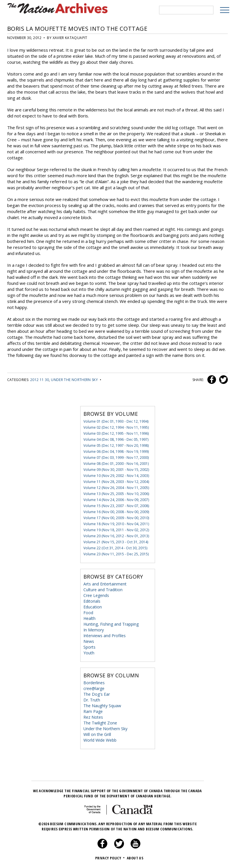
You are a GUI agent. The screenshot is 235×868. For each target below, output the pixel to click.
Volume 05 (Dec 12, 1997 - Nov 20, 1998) (116, 445)
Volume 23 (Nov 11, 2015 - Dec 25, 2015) (116, 554)
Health (89, 618)
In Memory (94, 630)
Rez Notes (93, 717)
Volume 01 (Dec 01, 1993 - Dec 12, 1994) (116, 421)
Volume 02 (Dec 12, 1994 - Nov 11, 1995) (116, 427)
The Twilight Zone (100, 723)
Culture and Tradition (103, 590)
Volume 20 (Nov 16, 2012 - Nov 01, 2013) (116, 536)
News (89, 641)
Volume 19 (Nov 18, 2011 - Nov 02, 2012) (116, 530)
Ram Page (93, 711)
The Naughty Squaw (102, 706)
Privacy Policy (111, 858)
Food (88, 613)
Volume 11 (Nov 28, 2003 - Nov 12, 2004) (116, 482)
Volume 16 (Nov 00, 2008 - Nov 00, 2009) (116, 512)
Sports (89, 647)
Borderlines (94, 683)
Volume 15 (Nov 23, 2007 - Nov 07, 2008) (116, 506)
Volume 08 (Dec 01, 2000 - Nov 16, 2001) (116, 464)
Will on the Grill (97, 734)
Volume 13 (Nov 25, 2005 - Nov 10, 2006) (116, 494)
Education (93, 607)
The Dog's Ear (97, 694)
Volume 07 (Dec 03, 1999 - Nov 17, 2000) (116, 458)
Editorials (92, 601)
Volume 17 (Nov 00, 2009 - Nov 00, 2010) (116, 518)
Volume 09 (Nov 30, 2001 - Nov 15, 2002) (116, 470)
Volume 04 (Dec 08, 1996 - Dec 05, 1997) (116, 439)
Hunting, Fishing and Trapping (111, 624)
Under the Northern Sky (74, 380)
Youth (89, 653)
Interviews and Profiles (105, 636)
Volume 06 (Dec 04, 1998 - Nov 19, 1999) (116, 452)
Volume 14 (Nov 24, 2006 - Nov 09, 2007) (116, 500)
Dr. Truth (92, 700)
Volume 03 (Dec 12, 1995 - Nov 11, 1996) (116, 433)
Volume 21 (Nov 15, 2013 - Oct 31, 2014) (116, 542)
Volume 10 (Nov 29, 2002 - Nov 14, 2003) (116, 476)
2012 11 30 (40, 380)
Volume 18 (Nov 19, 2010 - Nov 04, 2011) (116, 524)
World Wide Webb (100, 740)
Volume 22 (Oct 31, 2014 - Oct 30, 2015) (115, 548)
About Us (135, 858)
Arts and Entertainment (105, 584)
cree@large (94, 688)
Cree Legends (96, 595)
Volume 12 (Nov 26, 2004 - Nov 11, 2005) (116, 488)
